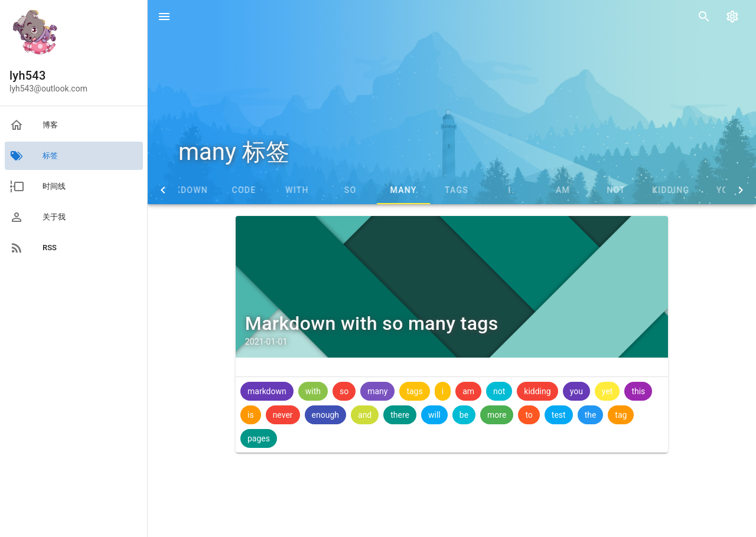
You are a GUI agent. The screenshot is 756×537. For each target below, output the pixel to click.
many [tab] (452, 190)
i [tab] (558, 190)
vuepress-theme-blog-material (634, 521)
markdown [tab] (230, 190)
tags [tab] (505, 190)
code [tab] (292, 190)
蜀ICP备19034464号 (338, 521)
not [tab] (664, 190)
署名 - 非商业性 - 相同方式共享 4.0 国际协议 (463, 521)
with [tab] (346, 190)
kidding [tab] (719, 190)
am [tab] (611, 190)
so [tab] (399, 190)
